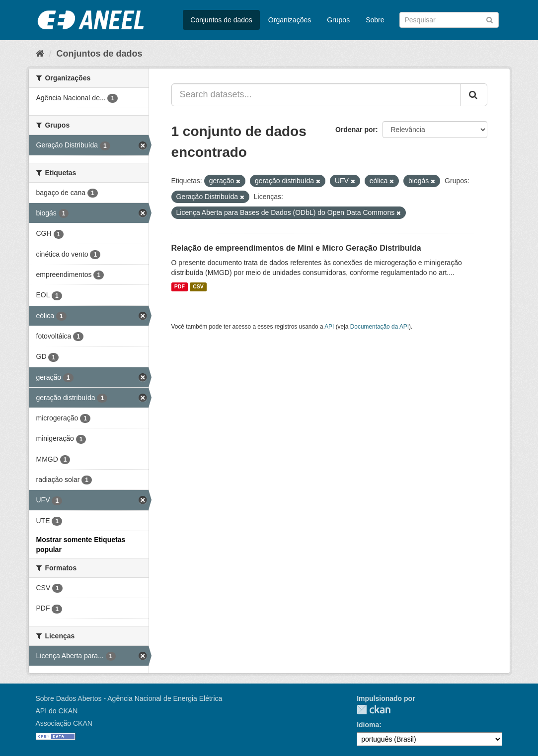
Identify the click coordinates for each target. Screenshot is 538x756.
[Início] (40, 54)
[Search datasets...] (316, 95)
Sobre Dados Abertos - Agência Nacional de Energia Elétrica (129, 698)
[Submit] (490, 19)
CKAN (374, 710)
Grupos (338, 20)
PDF (180, 287)
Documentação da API (380, 327)
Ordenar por (355, 130)
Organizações (290, 20)
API (329, 327)
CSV (198, 287)
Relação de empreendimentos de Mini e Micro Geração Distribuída (296, 248)
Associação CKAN (64, 723)
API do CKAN (57, 711)
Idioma (368, 725)
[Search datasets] (449, 20)
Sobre (375, 20)
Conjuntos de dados (221, 20)
